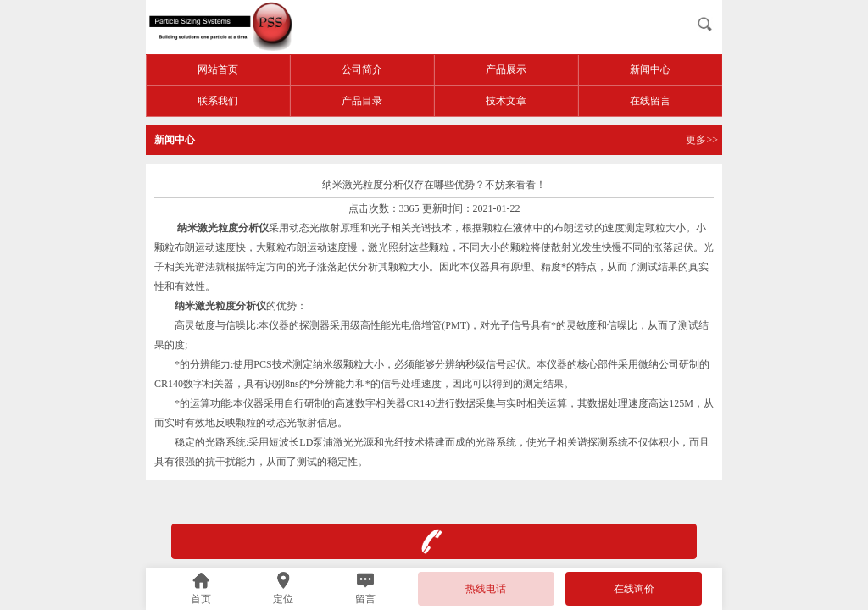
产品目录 (362, 101)
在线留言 (650, 101)
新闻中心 (650, 69)
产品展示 (506, 69)
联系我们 (218, 101)
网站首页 (218, 69)
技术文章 (506, 101)
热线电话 (486, 589)
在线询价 (634, 589)
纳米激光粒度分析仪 (220, 306)
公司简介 (362, 69)
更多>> (702, 140)
